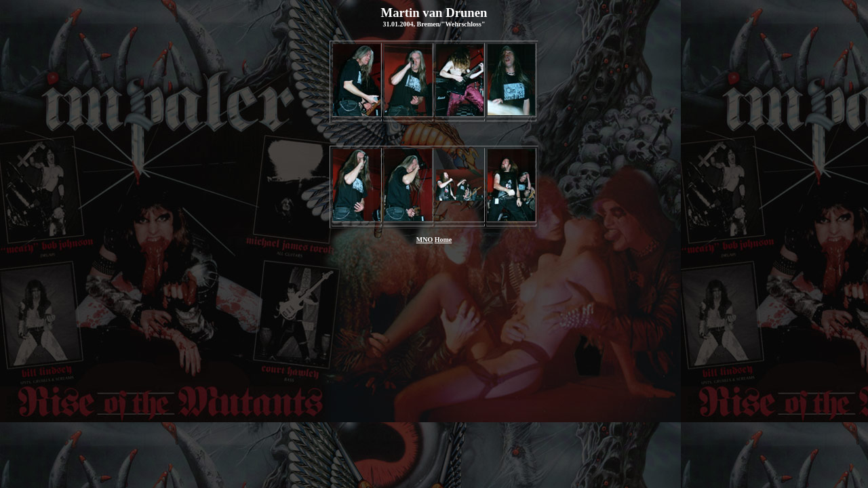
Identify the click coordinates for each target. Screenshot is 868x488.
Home (443, 240)
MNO (425, 240)
